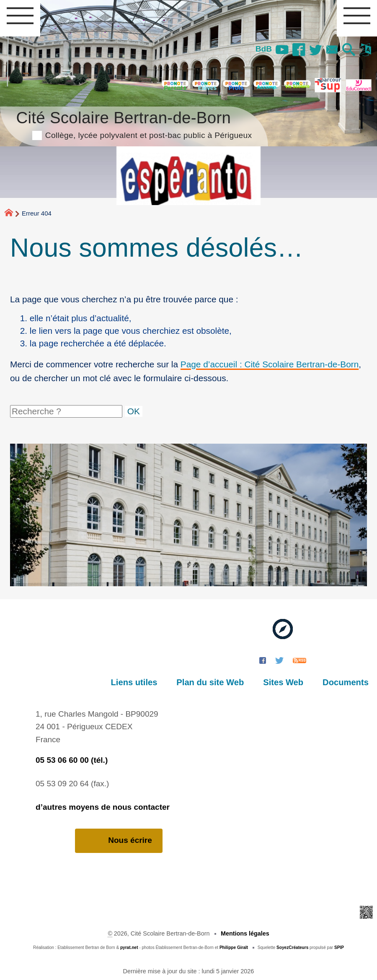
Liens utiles (134, 682)
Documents (346, 682)
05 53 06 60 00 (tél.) (72, 760)
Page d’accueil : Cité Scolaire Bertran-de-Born (270, 364)
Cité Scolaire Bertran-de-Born (134, 123)
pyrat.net (129, 948)
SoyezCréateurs (292, 948)
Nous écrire (119, 841)
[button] (349, 50)
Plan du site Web (210, 682)
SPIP (339, 948)
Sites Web (283, 682)
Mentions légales (245, 933)
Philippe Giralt (234, 948)
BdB (264, 49)
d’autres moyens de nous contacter (103, 807)
